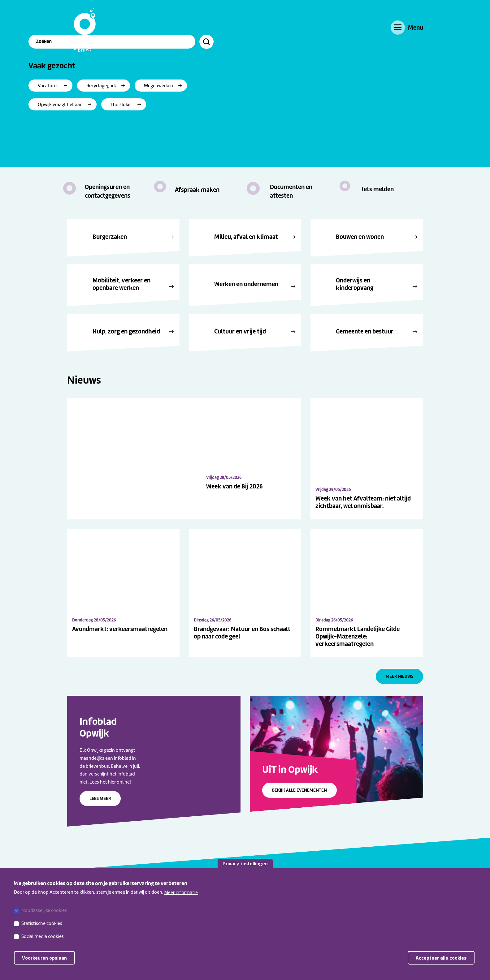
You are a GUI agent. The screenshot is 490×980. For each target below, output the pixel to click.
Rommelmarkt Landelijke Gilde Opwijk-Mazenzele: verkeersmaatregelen (358, 660)
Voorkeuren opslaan (44, 958)
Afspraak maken (197, 190)
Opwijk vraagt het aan (99, 144)
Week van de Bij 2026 (278, 526)
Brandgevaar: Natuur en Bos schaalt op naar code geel (242, 657)
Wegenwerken (197, 125)
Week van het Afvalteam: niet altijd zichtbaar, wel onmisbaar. (363, 502)
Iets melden (378, 189)
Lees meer (100, 823)
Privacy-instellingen (245, 863)
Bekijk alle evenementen (299, 814)
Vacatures (87, 125)
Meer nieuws (399, 700)
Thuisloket (160, 144)
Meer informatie (181, 892)
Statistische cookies (42, 923)
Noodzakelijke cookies (44, 910)
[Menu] (407, 27)
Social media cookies (43, 936)
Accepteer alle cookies (441, 958)
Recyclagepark (140, 125)
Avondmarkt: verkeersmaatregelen (120, 653)
